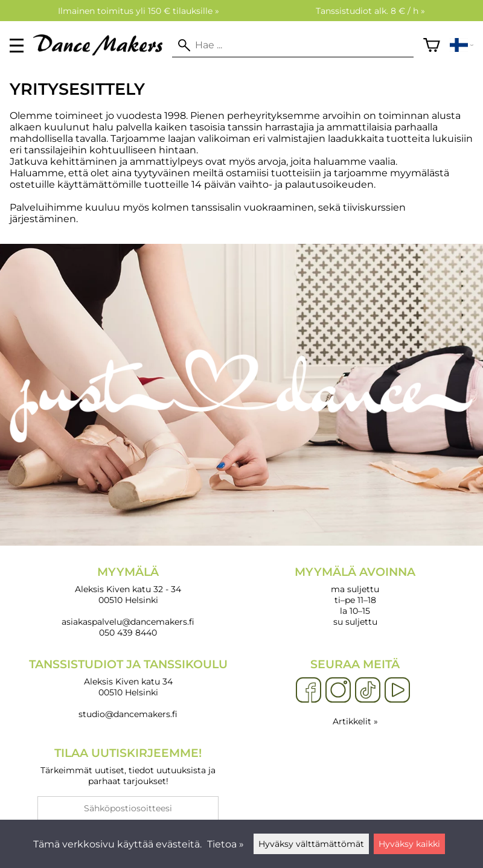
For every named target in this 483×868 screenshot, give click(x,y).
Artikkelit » (355, 721)
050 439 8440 (128, 633)
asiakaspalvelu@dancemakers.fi (128, 622)
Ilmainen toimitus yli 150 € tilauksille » (139, 11)
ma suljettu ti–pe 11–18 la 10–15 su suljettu (355, 596)
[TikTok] (368, 691)
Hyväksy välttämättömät (311, 844)
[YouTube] (397, 691)
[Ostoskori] (432, 45)
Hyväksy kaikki (409, 844)
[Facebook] (309, 691)
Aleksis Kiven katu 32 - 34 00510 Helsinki (128, 585)
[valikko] (17, 46)
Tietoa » (226, 844)
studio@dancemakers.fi (128, 714)
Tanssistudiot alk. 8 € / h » (370, 11)
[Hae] (293, 45)
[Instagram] (338, 691)
